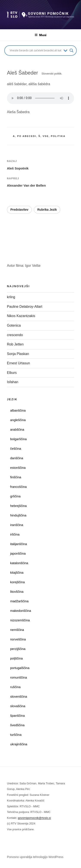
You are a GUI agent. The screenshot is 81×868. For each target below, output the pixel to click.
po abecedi (27, 136)
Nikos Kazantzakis (22, 316)
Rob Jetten (16, 344)
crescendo (16, 335)
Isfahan (13, 382)
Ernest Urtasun (19, 363)
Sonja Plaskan (18, 354)
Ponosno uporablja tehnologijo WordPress (35, 857)
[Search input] (36, 50)
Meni (40, 35)
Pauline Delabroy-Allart (25, 307)
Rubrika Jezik (47, 210)
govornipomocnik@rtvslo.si (34, 818)
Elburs (12, 373)
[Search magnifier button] (71, 50)
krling (11, 297)
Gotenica (14, 325)
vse (46, 136)
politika (58, 136)
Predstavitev (19, 210)
